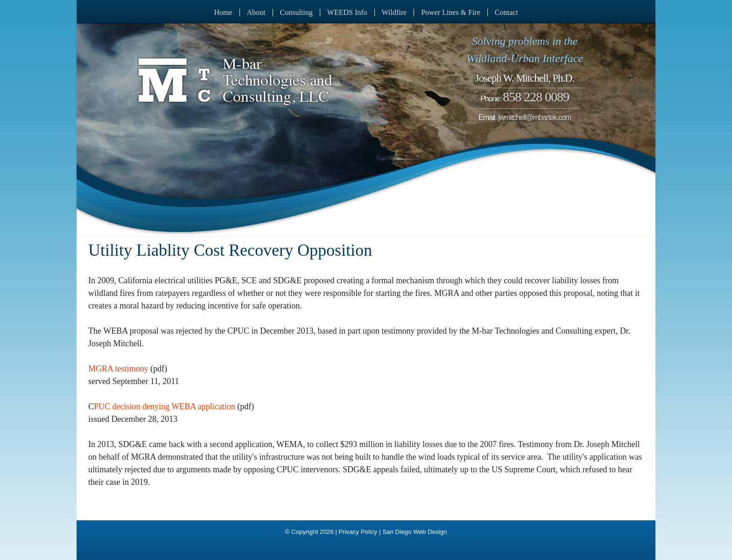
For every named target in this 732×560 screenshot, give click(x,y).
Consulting (296, 13)
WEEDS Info (347, 13)
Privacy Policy (358, 532)
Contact (507, 13)
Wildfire (394, 13)
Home (223, 13)
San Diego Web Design (415, 532)
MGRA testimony (118, 369)
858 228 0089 (536, 97)
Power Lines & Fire (451, 13)
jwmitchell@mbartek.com (535, 117)
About (256, 13)
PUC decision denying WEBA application (165, 406)
